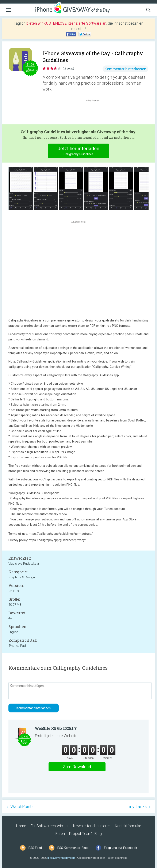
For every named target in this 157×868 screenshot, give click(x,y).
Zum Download (77, 767)
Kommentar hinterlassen (125, 69)
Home (21, 826)
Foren (60, 834)
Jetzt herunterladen (79, 151)
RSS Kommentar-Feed (73, 848)
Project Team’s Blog (85, 834)
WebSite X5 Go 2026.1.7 (56, 728)
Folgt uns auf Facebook (120, 848)
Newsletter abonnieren (92, 826)
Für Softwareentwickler (50, 826)
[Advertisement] (95, 113)
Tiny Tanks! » (139, 807)
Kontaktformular (128, 826)
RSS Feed (35, 848)
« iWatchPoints (20, 807)
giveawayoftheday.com (61, 858)
